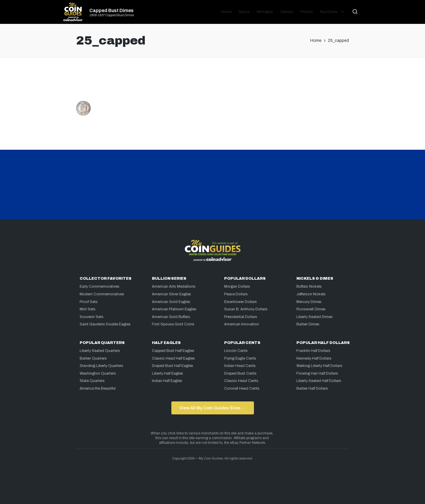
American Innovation (242, 324)
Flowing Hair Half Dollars (317, 373)
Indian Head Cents (240, 366)
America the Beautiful (98, 388)
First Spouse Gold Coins (173, 324)
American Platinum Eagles (174, 309)
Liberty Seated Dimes (315, 317)
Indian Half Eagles (167, 381)
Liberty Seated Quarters (100, 351)
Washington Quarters (98, 373)
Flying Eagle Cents (240, 358)
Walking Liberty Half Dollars (319, 366)
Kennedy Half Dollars (314, 358)
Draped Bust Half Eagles (173, 366)
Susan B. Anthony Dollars (246, 309)
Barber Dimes (308, 324)
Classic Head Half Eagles (173, 358)
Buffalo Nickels (309, 286)
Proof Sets (89, 302)
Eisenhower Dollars (241, 302)
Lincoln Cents (236, 351)
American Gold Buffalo (171, 317)
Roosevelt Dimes (311, 309)
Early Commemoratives (100, 286)
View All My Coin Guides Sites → (212, 408)
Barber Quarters (93, 358)
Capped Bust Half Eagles (173, 351)
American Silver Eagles (172, 294)
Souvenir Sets (92, 317)
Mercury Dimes (309, 302)
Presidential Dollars (241, 317)
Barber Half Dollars (312, 388)
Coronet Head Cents (242, 388)
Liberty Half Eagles (168, 373)
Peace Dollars (236, 294)
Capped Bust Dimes (111, 11)
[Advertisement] (213, 82)
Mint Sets (88, 309)
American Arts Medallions (174, 286)
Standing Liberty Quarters (101, 366)
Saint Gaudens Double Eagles (105, 324)
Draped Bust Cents (240, 373)
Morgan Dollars (237, 286)
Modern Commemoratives (102, 294)
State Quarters (92, 381)
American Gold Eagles (171, 302)
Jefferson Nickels (311, 294)
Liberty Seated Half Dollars (319, 381)
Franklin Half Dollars (313, 351)
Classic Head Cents (241, 381)
